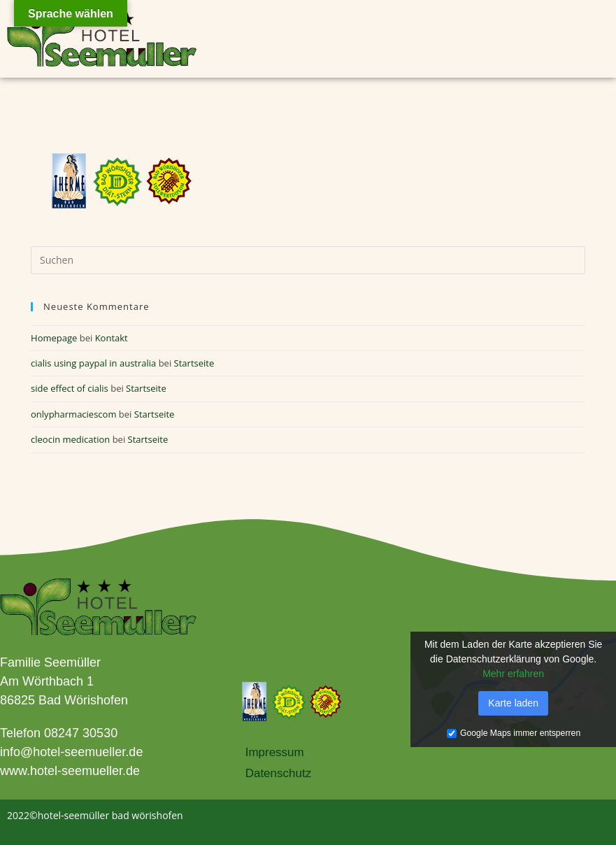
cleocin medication (70, 439)
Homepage (54, 338)
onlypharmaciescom (73, 414)
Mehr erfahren (513, 674)
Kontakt (112, 338)
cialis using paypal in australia (93, 363)
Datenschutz (279, 773)
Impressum (275, 752)
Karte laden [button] (513, 703)
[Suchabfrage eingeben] (308, 260)
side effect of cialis (70, 388)
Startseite (194, 363)
